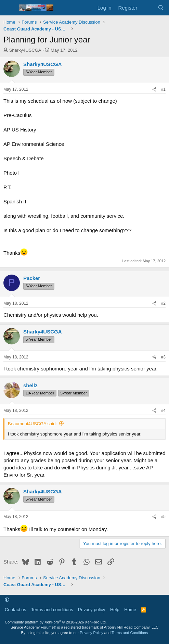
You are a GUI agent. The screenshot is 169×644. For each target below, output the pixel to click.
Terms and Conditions (130, 633)
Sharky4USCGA (25, 50)
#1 (163, 89)
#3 (163, 357)
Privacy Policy (91, 633)
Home (130, 610)
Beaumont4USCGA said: (32, 424)
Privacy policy (92, 610)
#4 (163, 411)
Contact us (15, 610)
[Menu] (9, 8)
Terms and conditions (52, 610)
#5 (163, 517)
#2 (163, 303)
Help (115, 610)
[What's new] (147, 8)
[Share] (154, 90)
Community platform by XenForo (56, 622)
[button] (7, 600)
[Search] (161, 8)
